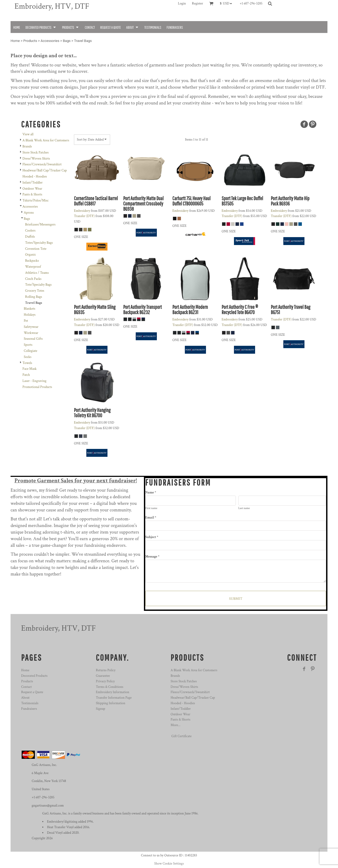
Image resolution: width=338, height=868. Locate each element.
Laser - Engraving (34, 381)
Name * (151, 493)
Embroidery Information (112, 692)
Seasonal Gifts (33, 339)
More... (175, 725)
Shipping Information (111, 703)
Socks (28, 357)
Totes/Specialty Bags (39, 243)
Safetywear (31, 327)
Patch (26, 375)
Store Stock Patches (36, 153)
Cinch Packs (33, 279)
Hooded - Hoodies (35, 177)
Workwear (31, 333)
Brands (27, 147)
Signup (100, 709)
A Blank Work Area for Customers (46, 140)
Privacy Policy (105, 681)
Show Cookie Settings (169, 864)
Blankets (29, 309)
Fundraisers (29, 709)
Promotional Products (37, 387)
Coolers (30, 231)
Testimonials (30, 703)
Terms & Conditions (110, 687)
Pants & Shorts (32, 195)
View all (28, 134)
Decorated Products (34, 676)
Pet (26, 321)
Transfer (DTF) (84, 216)
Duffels (30, 237)
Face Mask (30, 369)
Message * (152, 557)
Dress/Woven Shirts (36, 159)
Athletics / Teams (37, 273)
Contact (26, 687)
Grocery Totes (35, 291)
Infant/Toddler (32, 183)
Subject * (152, 537)
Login (182, 4)
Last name (244, 508)
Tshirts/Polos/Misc (36, 201)
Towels (27, 363)
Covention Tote (36, 249)
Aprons (29, 213)
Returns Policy (106, 670)
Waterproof (33, 267)
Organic (30, 255)
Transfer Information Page (114, 698)
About (25, 698)
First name (151, 508)
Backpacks (32, 261)
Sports (28, 345)
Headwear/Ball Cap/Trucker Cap (45, 171)
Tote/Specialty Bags (38, 285)
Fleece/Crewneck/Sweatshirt (42, 164)
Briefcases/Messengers (40, 225)
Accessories (50, 41)
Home (15, 41)
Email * (151, 518)
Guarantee (103, 676)
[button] (227, 3)
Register (198, 4)
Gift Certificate (181, 736)
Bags (67, 41)
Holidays (30, 315)
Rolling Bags (34, 297)
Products (30, 41)
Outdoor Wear (32, 189)
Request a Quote (32, 692)
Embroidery (82, 211)
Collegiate (30, 351)
